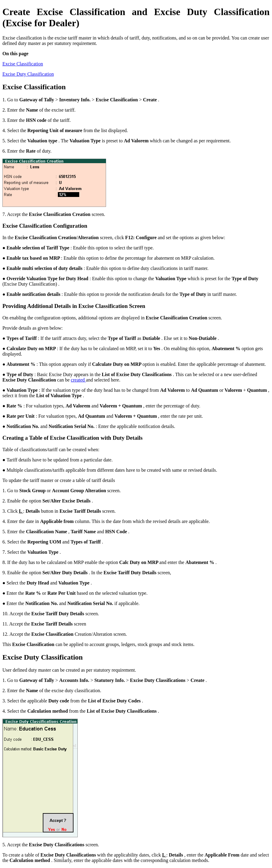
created (78, 380)
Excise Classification (23, 64)
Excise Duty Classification (28, 74)
